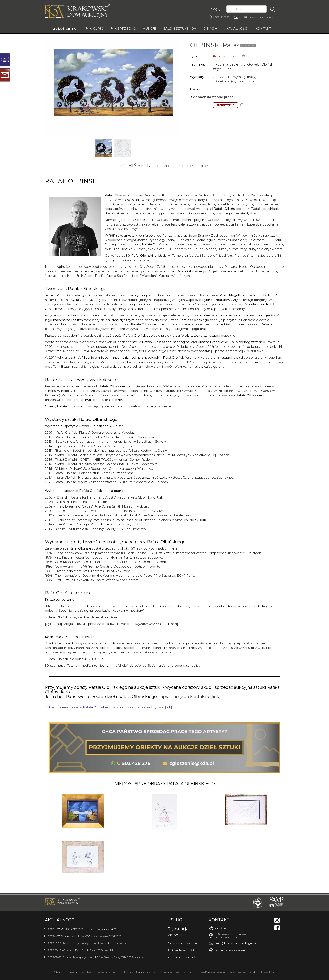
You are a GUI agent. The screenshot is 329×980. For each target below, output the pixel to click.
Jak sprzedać (123, 28)
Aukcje (149, 28)
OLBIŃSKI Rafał (214, 45)
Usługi (176, 920)
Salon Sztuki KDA (180, 28)
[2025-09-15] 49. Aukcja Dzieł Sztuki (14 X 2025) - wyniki (80, 950)
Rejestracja (178, 929)
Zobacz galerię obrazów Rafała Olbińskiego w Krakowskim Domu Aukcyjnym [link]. (109, 707)
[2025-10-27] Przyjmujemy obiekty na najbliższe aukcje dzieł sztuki (87, 943)
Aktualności (236, 28)
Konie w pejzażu (226, 56)
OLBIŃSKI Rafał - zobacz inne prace (165, 166)
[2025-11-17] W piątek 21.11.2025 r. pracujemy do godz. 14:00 (82, 929)
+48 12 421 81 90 (219, 17)
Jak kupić (94, 28)
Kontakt (263, 28)
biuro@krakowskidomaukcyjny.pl (256, 17)
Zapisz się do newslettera (183, 943)
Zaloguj (214, 9)
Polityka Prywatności (181, 950)
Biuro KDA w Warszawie (230, 950)
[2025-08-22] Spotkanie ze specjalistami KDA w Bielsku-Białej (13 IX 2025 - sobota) (96, 957)
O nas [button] (210, 28)
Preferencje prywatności (182, 957)
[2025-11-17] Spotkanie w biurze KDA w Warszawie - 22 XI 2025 (84, 936)
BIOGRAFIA (248, 46)
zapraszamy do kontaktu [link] (190, 697)
